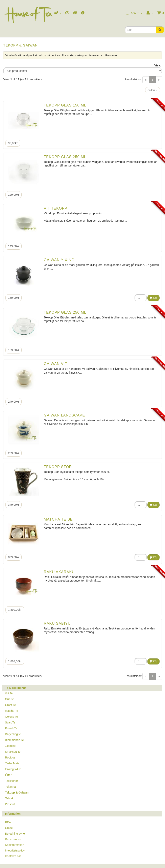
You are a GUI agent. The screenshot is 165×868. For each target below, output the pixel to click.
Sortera (153, 90)
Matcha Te (11, 711)
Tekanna (10, 787)
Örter (8, 775)
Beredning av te (15, 834)
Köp (154, 298)
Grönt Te (10, 705)
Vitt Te (9, 693)
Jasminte (11, 746)
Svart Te (10, 722)
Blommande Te (14, 740)
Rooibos (10, 757)
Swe (134, 13)
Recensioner (13, 839)
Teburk (9, 798)
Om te (9, 828)
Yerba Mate (12, 763)
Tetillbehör (11, 781)
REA (8, 822)
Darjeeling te (13, 734)
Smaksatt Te (13, 752)
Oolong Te (11, 717)
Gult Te (9, 699)
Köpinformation (15, 845)
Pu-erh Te (11, 728)
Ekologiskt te (13, 769)
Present (10, 804)
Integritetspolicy (15, 850)
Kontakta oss (13, 856)
